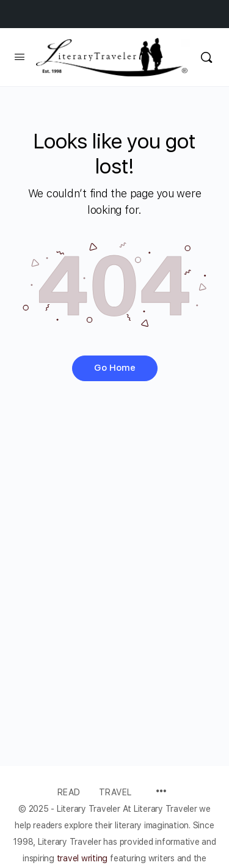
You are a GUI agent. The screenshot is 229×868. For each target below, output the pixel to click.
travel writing (83, 858)
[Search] (206, 57)
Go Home (115, 368)
